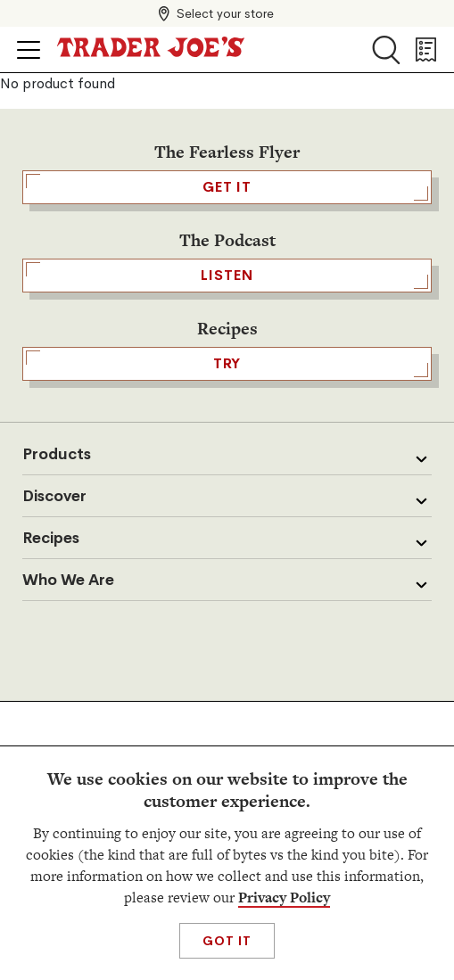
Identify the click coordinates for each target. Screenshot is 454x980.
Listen (227, 276)
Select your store (225, 13)
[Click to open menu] (29, 50)
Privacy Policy (284, 898)
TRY (227, 364)
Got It (227, 941)
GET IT (227, 187)
